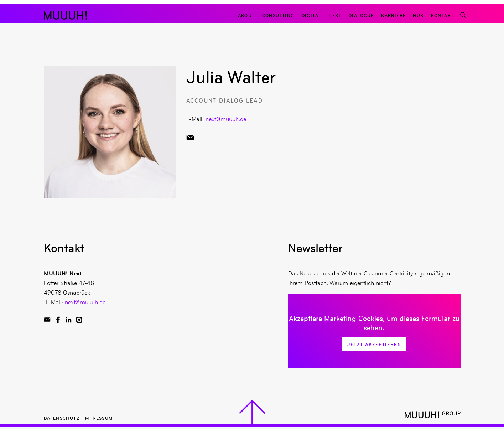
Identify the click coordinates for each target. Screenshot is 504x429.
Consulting (278, 15)
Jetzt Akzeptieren (374, 344)
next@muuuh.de (226, 119)
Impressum (98, 418)
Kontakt (443, 15)
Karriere (393, 15)
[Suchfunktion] (463, 15)
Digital (312, 15)
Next (335, 15)
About (246, 15)
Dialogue (361, 15)
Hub (418, 15)
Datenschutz (62, 418)
